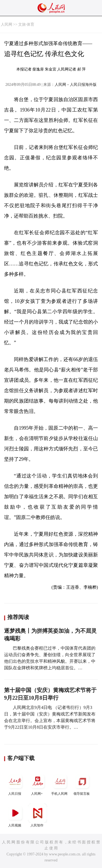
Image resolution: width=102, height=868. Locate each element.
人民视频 (15, 815)
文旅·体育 (26, 24)
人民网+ (38, 784)
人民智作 (38, 815)
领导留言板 (82, 784)
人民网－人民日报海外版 (76, 85)
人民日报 (15, 784)
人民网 (7, 24)
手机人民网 (60, 784)
